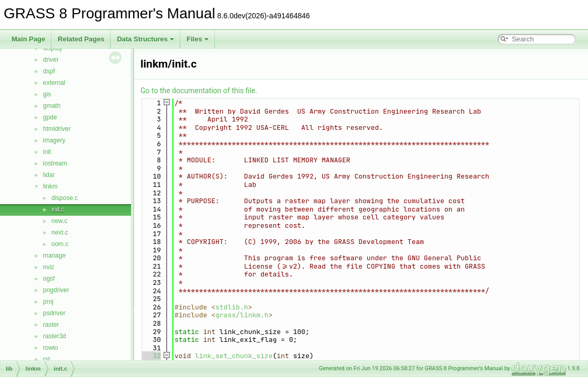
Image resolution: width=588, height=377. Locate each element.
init (47, 152)
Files (198, 39)
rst (46, 359)
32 (151, 356)
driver (51, 60)
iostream (55, 163)
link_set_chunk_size (234, 356)
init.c (58, 209)
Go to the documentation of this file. (199, 91)
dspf (49, 71)
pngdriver (56, 290)
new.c (59, 221)
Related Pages (81, 39)
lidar (49, 175)
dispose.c (65, 198)
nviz (48, 267)
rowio (51, 348)
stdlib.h (232, 307)
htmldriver (57, 129)
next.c (60, 232)
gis (47, 94)
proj (48, 302)
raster (51, 325)
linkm (50, 186)
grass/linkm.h (242, 315)
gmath (52, 106)
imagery (54, 140)
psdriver (54, 313)
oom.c (60, 244)
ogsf (49, 279)
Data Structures (145, 39)
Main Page (28, 39)
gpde (50, 117)
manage (54, 256)
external (54, 83)
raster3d (55, 336)
